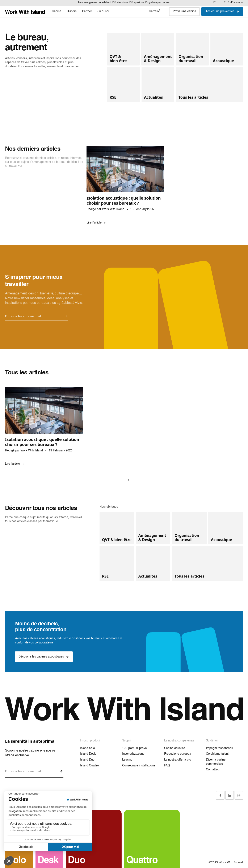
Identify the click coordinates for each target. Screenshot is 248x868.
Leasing (127, 760)
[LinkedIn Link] (230, 795)
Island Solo (87, 748)
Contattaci (213, 770)
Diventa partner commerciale (216, 762)
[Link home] (25, 12)
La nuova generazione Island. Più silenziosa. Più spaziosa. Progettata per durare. (124, 3)
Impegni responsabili (220, 748)
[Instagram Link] (239, 795)
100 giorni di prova (134, 748)
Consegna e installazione (139, 766)
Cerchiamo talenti (218, 754)
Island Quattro (90, 766)
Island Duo (87, 760)
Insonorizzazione (133, 754)
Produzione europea (178, 754)
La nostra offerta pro (178, 760)
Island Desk (88, 754)
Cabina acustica (175, 748)
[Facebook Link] (220, 795)
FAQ (167, 766)
